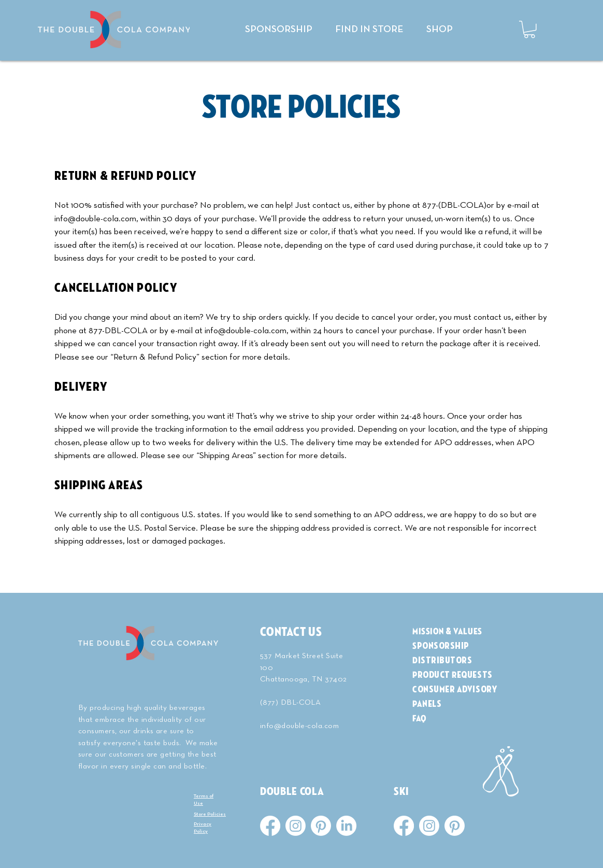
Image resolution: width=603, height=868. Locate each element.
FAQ (420, 718)
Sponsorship (441, 646)
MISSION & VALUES (447, 631)
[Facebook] (270, 826)
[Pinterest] (321, 826)
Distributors (442, 660)
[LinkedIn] (346, 826)
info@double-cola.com (95, 219)
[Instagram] (296, 826)
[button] (529, 30)
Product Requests (453, 675)
